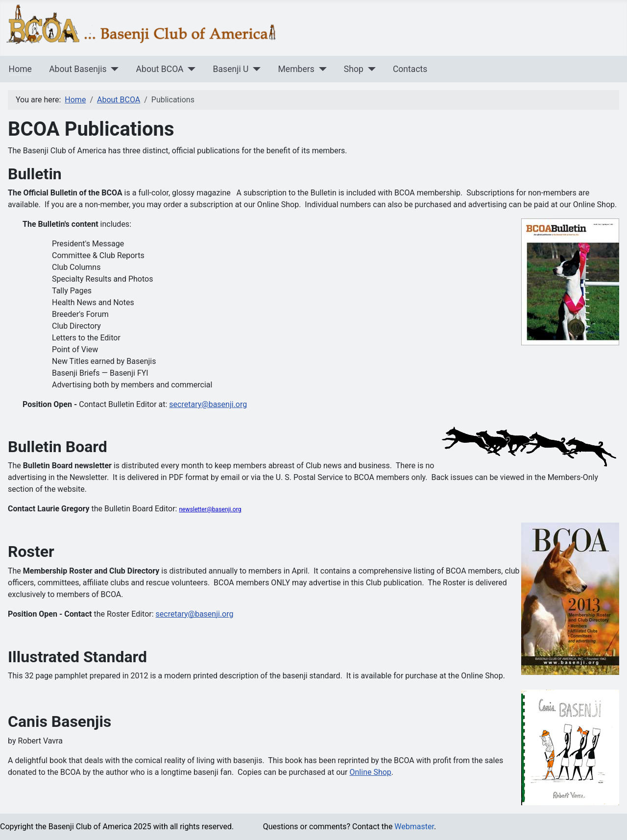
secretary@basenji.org (208, 404)
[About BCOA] (190, 69)
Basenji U (231, 69)
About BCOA (160, 69)
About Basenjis (78, 69)
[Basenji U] (254, 69)
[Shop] (370, 69)
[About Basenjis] (113, 69)
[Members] (321, 69)
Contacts (410, 69)
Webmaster (414, 827)
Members (296, 69)
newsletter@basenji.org (210, 509)
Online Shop (371, 772)
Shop (354, 69)
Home (20, 69)
